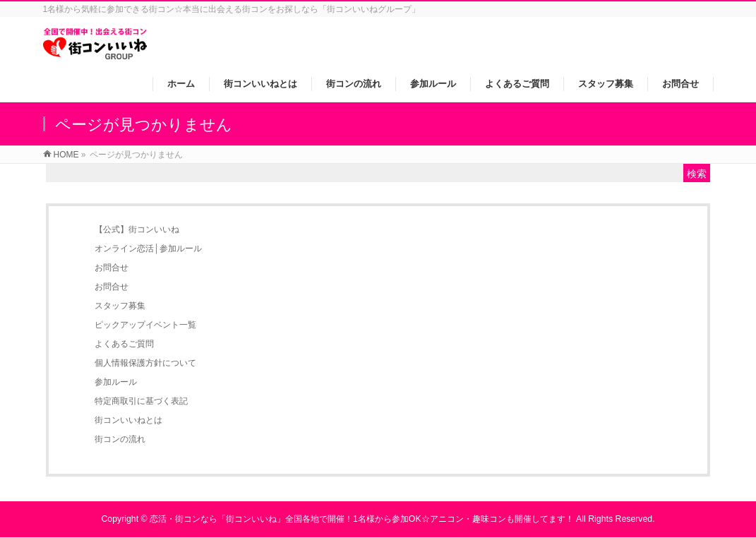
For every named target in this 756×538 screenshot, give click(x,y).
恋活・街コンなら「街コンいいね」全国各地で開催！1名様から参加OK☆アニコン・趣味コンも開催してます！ (362, 519)
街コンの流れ (120, 439)
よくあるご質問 (124, 344)
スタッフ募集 (120, 306)
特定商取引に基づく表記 (141, 401)
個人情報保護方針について (145, 363)
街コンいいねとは (128, 420)
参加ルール (116, 382)
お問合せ (112, 268)
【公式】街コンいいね (137, 229)
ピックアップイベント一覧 (145, 325)
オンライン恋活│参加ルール (148, 249)
